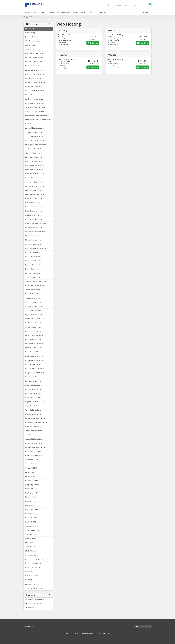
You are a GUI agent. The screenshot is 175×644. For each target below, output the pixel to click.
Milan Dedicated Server (33, 236)
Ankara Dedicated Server (34, 327)
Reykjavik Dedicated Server (35, 265)
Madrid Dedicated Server (34, 228)
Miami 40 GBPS (30, 501)
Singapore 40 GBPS (32, 526)
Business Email (30, 584)
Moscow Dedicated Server (34, 240)
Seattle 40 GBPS (31, 522)
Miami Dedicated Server (33, 87)
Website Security (31, 555)
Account (145, 12)
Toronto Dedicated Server (34, 136)
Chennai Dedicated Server (34, 344)
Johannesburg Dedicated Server (36, 422)
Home (28, 12)
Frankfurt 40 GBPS (32, 480)
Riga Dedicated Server (33, 269)
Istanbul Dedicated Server (34, 360)
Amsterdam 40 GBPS (32, 460)
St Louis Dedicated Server (34, 132)
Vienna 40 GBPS (31, 538)
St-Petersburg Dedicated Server (36, 281)
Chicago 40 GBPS (31, 468)
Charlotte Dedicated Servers (35, 53)
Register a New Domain (35, 599)
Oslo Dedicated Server (33, 252)
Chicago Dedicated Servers (34, 58)
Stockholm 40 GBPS (32, 530)
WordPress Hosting (32, 41)
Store (35, 12)
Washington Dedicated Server (35, 145)
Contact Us (101, 12)
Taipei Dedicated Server (33, 406)
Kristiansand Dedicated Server (36, 207)
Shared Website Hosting (34, 588)
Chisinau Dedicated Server (34, 182)
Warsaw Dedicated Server (34, 306)
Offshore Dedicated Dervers (35, 559)
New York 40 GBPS (32, 509)
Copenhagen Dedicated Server (36, 186)
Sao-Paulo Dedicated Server (35, 323)
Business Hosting (31, 37)
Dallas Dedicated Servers (34, 62)
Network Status (79, 12)
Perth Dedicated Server (33, 451)
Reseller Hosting (31, 45)
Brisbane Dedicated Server (34, 443)
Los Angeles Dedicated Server (35, 74)
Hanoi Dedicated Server (33, 352)
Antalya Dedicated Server (34, 331)
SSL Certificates (31, 551)
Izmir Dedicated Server (33, 364)
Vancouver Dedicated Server (35, 141)
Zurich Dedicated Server (33, 310)
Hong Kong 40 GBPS (32, 485)
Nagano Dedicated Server (34, 385)
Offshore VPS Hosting (33, 568)
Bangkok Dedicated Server (34, 335)
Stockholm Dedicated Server (35, 286)
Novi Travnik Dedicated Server (36, 248)
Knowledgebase (64, 12)
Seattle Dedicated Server (34, 124)
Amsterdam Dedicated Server (35, 149)
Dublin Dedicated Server (34, 190)
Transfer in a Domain (34, 604)
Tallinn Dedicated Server (34, 290)
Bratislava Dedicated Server (35, 165)
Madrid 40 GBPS (31, 497)
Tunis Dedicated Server (33, 435)
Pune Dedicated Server (33, 389)
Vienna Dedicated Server (34, 298)
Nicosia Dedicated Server (34, 244)
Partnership (29, 572)
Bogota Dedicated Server (34, 315)
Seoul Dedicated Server (33, 398)
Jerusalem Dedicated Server (35, 369)
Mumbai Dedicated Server (34, 381)
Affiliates (91, 12)
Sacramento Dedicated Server (35, 107)
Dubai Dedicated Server (33, 348)
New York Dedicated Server (35, 91)
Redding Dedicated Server (34, 103)
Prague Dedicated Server (34, 261)
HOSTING (29, 580)
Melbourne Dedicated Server (35, 447)
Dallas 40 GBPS (30, 472)
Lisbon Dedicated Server (34, 211)
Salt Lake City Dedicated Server (36, 112)
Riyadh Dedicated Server (34, 393)
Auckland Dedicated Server (34, 439)
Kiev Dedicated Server (33, 203)
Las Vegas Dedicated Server (35, 70)
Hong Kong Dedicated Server (35, 356)
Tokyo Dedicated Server (33, 410)
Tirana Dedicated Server (33, 294)
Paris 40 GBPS (30, 514)
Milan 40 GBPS (30, 505)
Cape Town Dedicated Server (35, 418)
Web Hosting (30, 29)
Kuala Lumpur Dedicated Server (36, 377)
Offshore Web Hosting (33, 563)
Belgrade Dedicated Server (34, 161)
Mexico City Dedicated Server (35, 82)
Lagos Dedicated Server (33, 427)
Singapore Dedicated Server (35, 402)
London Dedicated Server (34, 219)
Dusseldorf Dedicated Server (35, 194)
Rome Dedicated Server (33, 273)
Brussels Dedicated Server (34, 170)
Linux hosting (30, 33)
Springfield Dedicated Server (35, 128)
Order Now (93, 43)
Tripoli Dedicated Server (33, 431)
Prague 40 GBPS (31, 518)
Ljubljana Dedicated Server (34, 215)
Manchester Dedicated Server (35, 232)
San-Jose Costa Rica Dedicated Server (38, 120)
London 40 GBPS (31, 489)
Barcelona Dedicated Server (35, 157)
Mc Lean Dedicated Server (34, 78)
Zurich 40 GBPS (30, 547)
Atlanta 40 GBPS (31, 464)
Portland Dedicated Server (34, 99)
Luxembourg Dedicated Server (36, 223)
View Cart (30, 608)
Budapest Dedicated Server (35, 178)
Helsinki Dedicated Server (34, 199)
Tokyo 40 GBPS (30, 534)
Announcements (48, 12)
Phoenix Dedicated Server (34, 95)
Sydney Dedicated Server (34, 456)
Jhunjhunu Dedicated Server (35, 373)
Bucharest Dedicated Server (35, 174)
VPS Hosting (29, 49)
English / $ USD (143, 626)
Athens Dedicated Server (34, 153)
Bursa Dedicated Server (33, 340)
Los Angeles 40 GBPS (32, 493)
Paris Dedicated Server (33, 257)
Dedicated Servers (31, 576)
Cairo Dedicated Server (33, 414)
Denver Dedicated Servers (34, 66)
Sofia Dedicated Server (33, 277)
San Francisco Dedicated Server (36, 116)
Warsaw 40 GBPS (31, 543)
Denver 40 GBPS (31, 476)
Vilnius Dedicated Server (34, 302)
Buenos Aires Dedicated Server (36, 319)
